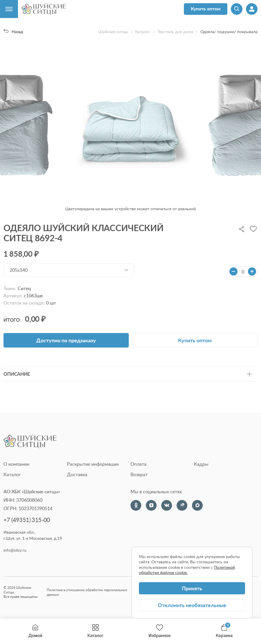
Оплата (138, 464)
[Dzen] (151, 505)
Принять (192, 588)
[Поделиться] (242, 229)
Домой (35, 631)
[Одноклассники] (136, 505)
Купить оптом (206, 9)
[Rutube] (182, 505)
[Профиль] (252, 9)
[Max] (197, 505)
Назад (13, 32)
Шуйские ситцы (113, 32)
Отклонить (192, 605)
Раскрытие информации (93, 464)
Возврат (139, 474)
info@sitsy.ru (15, 550)
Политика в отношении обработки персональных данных (87, 592)
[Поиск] (237, 9)
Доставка (77, 474)
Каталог (96, 631)
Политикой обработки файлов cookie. (187, 570)
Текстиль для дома (175, 32)
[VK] (167, 505)
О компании (16, 464)
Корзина (224, 631)
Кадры (201, 464)
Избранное (159, 631)
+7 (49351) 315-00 (27, 520)
